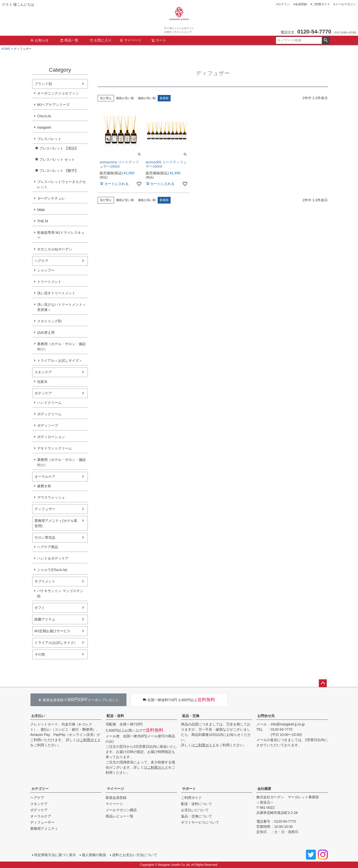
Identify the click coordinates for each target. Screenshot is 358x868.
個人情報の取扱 (94, 855)
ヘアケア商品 (48, 547)
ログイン (284, 4)
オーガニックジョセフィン (58, 93)
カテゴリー (40, 789)
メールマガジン (346, 4)
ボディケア (43, 393)
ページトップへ (323, 683)
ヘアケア (41, 261)
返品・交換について (197, 816)
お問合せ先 (266, 716)
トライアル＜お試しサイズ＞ (60, 360)
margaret (44, 127)
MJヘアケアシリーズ (53, 105)
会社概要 (264, 789)
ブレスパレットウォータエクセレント (61, 184)
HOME (6, 49)
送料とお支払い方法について (135, 855)
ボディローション (51, 437)
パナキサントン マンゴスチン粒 (60, 593)
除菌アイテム (45, 619)
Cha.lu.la (44, 116)
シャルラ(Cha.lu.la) (52, 570)
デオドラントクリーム (55, 448)
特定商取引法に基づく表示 (55, 855)
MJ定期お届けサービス (52, 631)
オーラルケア (45, 477)
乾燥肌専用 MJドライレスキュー (61, 235)
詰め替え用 (46, 332)
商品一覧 (69, 40)
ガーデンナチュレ (51, 198)
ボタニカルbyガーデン (55, 249)
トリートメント (49, 282)
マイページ (130, 40)
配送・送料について (197, 804)
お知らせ (39, 40)
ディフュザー (45, 509)
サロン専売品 (45, 538)
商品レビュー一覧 (119, 816)
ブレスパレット (49, 139)
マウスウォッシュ (51, 497)
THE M (43, 221)
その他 (40, 654)
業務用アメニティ (44, 829)
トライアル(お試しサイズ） (56, 643)
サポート (189, 789)
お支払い (38, 716)
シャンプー (46, 270)
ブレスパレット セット (57, 159)
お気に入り (101, 40)
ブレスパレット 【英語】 (59, 148)
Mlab (41, 210)
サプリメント (45, 581)
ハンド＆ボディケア (53, 558)
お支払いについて (195, 810)
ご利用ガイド (321, 4)
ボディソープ (48, 425)
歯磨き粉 (44, 486)
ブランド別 (43, 84)
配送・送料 (115, 716)
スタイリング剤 (49, 321)
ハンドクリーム (49, 403)
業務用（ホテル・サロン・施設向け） (61, 346)
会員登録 (301, 4)
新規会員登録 (116, 798)
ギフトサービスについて (200, 822)
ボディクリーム (49, 414)
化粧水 (42, 382)
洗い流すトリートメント (56, 293)
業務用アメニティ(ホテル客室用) (56, 523)
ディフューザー (42, 822)
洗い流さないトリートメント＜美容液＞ (61, 307)
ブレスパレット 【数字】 (59, 171)
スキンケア (43, 372)
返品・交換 (191, 716)
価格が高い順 (147, 98)
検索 (326, 40)
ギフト (40, 608)
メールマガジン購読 (121, 810)
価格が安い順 (125, 98)
